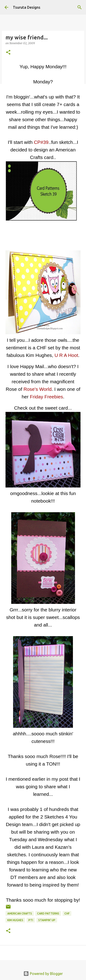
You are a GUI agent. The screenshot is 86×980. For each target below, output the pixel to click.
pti (31, 920)
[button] (8, 53)
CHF (67, 913)
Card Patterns (48, 913)
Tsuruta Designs (27, 7)
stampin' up (47, 920)
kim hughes (15, 920)
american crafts (20, 913)
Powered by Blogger (43, 974)
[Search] (80, 7)
